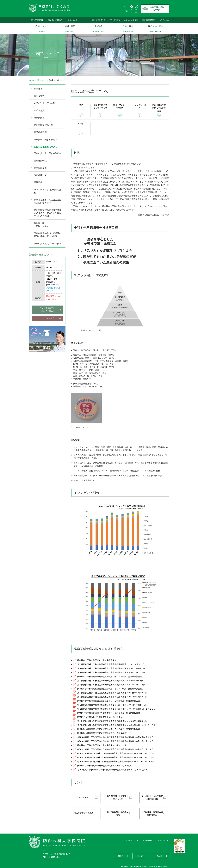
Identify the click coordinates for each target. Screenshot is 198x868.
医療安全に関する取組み (46, 140)
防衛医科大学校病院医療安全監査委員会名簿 (97, 660)
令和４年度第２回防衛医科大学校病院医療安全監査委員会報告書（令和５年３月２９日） (116, 741)
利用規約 (148, 841)
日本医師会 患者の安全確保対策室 (152, 813)
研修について (72, 20)
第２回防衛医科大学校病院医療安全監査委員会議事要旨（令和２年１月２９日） (113, 697)
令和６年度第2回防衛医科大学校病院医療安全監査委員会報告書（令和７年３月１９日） (116, 762)
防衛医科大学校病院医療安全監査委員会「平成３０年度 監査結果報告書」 (111, 689)
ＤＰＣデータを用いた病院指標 (48, 191)
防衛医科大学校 (155, 9)
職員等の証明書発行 (55, 20)
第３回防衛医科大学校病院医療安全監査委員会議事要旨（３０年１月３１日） (112, 672)
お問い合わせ (163, 841)
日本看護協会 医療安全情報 (118, 813)
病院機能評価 (40, 132)
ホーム (31, 80)
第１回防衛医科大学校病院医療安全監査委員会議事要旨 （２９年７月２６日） (112, 664)
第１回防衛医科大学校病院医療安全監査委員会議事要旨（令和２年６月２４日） (113, 705)
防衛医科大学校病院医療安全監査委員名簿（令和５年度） (103, 745)
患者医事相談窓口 (37, 20)
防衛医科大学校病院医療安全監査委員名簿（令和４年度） (103, 733)
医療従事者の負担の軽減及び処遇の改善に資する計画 (48, 235)
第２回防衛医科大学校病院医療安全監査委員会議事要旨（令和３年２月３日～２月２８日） (117, 709)
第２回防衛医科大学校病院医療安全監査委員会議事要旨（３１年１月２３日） (112, 685)
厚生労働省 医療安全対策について (118, 798)
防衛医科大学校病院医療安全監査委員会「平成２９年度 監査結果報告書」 (111, 677)
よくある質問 (133, 20)
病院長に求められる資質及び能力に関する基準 (48, 201)
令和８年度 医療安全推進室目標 (100, 106)
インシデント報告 (139, 106)
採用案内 (117, 20)
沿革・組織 (39, 110)
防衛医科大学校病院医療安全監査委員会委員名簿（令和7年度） (105, 766)
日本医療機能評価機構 (84, 813)
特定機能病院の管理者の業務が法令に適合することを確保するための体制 (48, 213)
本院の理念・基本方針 (45, 103)
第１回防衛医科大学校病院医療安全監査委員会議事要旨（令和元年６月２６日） (113, 693)
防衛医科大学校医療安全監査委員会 (159, 108)
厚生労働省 (84, 798)
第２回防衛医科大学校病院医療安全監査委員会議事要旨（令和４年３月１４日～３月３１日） (118, 725)
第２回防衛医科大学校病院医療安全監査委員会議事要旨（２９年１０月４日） (112, 668)
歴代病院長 (39, 118)
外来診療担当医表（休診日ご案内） (47, 310)
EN (136, 11)
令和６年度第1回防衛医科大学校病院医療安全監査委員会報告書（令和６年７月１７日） (116, 757)
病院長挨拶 (39, 96)
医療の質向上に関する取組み (48, 153)
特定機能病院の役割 (43, 125)
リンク (81, 124)
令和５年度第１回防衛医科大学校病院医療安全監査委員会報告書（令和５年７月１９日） (116, 749)
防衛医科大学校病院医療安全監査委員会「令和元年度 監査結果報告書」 (110, 701)
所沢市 (160, 856)
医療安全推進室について (46, 147)
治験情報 (38, 182)
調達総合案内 (151, 20)
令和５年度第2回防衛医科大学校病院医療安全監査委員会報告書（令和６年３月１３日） (116, 753)
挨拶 (81, 105)
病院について (41, 80)
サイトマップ (133, 841)
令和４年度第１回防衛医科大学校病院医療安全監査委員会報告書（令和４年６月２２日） (116, 737)
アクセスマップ (47, 318)
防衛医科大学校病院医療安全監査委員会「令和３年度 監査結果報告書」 (110, 729)
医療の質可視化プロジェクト (48, 243)
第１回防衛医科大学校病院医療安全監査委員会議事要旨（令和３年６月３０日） (113, 721)
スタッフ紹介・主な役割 (120, 106)
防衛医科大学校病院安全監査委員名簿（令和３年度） (101, 717)
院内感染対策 (40, 175)
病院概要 (38, 89)
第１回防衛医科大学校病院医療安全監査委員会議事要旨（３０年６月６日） (111, 681)
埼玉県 (140, 856)
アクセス (166, 20)
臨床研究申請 (101, 20)
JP (132, 11)
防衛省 (121, 856)
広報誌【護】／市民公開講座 (41, 225)
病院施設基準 (40, 168)
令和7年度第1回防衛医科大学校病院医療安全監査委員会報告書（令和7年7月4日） (113, 770)
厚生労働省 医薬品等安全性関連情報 (152, 798)
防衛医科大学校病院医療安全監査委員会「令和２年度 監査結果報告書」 (110, 713)
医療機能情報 (40, 161)
